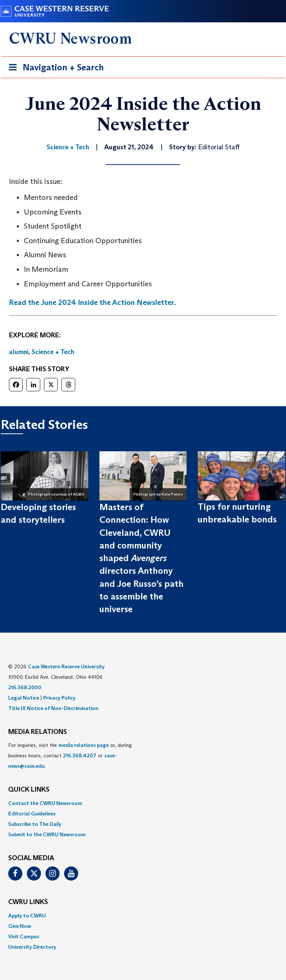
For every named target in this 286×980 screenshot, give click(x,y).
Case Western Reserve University (66, 666)
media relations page (84, 745)
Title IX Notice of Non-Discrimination (53, 708)
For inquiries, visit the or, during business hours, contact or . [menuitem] (70, 755)
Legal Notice (24, 698)
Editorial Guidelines (32, 814)
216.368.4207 (80, 755)
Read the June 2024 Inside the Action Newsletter (92, 302)
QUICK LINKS (29, 790)
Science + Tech (53, 352)
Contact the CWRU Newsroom (45, 803)
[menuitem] (143, 803)
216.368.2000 (25, 687)
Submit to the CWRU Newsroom (47, 834)
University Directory (32, 947)
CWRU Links (28, 902)
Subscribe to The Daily (35, 824)
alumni (19, 352)
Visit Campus (24, 936)
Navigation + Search (54, 69)
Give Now (20, 926)
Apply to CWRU (27, 916)
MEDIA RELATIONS (38, 732)
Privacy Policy (59, 698)
